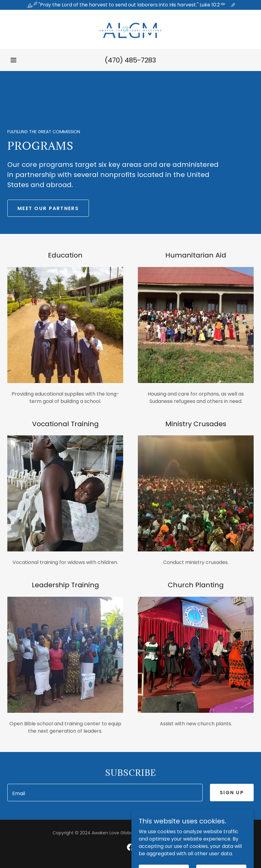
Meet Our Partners (48, 208)
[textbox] (105, 793)
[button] (13, 60)
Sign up (232, 793)
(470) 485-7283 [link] (130, 60)
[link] (130, 29)
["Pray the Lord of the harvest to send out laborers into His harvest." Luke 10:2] (130, 5)
